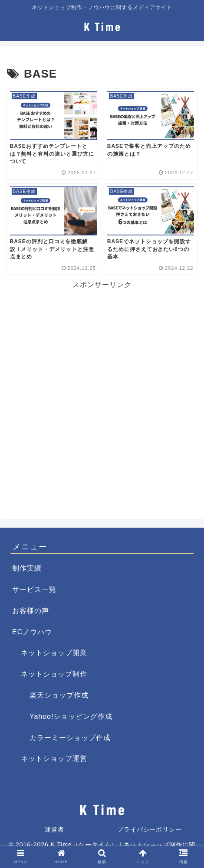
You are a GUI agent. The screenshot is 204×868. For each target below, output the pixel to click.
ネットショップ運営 (54, 759)
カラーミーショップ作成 (70, 738)
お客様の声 (31, 611)
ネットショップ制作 (54, 674)
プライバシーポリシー (150, 829)
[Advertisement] (102, 393)
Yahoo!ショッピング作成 (71, 716)
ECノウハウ (32, 632)
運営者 (54, 829)
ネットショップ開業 (54, 653)
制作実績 (27, 568)
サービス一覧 (34, 589)
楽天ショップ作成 (59, 695)
